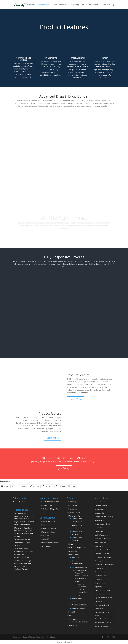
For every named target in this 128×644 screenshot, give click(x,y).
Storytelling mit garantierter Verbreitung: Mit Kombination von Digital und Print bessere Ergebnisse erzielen (24, 519)
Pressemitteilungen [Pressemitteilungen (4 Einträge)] (101, 576)
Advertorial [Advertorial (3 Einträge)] (98, 502)
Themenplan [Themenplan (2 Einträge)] (99, 601)
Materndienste (60, 5)
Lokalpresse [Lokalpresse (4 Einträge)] (107, 539)
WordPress (51, 637)
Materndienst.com (49, 528)
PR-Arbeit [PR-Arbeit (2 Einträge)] (110, 550)
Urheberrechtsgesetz (50, 509)
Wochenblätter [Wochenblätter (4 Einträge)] (99, 623)
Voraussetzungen (78, 608)
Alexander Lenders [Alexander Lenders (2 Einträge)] (101, 506)
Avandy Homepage (49, 521)
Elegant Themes (29, 637)
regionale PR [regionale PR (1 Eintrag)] (99, 587)
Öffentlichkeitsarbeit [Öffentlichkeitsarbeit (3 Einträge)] (101, 626)
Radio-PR (72, 612)
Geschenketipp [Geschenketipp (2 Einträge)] (100, 528)
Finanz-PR (45, 525)
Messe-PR (45, 535)
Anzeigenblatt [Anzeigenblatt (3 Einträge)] (99, 509)
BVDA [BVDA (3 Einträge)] (108, 524)
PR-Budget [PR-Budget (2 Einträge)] (98, 553)
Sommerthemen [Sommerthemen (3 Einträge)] (100, 594)
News (71, 544)
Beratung (75, 5)
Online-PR (45, 539)
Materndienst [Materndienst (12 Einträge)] (99, 546)
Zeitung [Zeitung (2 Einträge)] (109, 623)
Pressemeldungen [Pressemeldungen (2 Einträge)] (101, 572)
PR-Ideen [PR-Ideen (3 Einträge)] (107, 553)
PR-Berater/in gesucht (77, 548)
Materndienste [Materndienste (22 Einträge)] (99, 550)
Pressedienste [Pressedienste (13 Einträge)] (99, 568)
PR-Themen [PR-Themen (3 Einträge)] (108, 557)
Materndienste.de (48, 532)
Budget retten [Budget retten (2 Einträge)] (99, 524)
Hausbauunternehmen (50, 502)
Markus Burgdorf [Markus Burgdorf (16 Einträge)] (100, 542)
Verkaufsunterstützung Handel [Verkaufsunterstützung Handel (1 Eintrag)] (102, 614)
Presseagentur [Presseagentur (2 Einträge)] (99, 561)
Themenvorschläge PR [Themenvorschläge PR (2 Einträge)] (102, 605)
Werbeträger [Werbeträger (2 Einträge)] (110, 619)
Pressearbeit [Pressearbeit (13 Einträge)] (99, 565)
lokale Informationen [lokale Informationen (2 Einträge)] (101, 535)
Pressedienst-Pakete (80, 605)
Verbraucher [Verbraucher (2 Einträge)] (99, 609)
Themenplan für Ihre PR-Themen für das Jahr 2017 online (24, 543)
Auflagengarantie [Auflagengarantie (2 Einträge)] (100, 517)
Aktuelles (107, 5)
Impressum (73, 509)
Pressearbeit (73, 551)
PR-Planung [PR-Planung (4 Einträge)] (98, 557)
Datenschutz (73, 505)
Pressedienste (43, 5)
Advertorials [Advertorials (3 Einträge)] (108, 502)
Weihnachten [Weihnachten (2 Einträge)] (99, 619)
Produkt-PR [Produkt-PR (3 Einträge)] (98, 579)
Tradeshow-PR (47, 546)
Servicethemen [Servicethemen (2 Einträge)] (100, 590)
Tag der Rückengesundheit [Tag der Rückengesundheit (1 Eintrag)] (103, 598)
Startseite (31, 5)
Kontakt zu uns (74, 512)
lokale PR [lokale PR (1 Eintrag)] (98, 539)
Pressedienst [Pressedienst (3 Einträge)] (109, 565)
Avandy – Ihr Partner (90, 5)
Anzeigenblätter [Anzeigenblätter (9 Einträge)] (100, 513)
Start (70, 615)
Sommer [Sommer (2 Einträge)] (110, 590)
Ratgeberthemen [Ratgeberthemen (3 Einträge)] (100, 583)
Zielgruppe (73, 625)
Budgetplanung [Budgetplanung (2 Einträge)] (100, 520)
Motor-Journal (47, 505)
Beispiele (75, 557)
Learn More (75, 399)
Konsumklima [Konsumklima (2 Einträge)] (99, 531)
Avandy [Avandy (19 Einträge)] (111, 517)
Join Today (64, 468)
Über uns (72, 619)
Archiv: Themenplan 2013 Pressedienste (83, 589)
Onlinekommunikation (50, 543)
